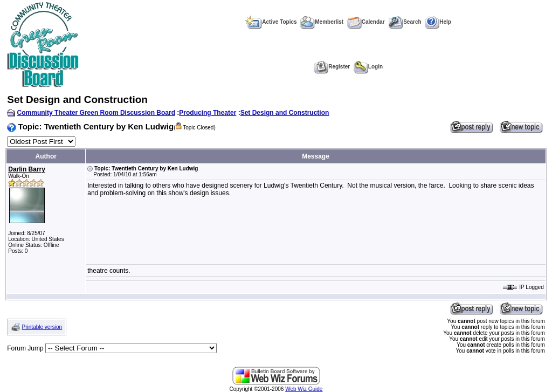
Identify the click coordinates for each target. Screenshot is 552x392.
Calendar (366, 22)
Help (438, 22)
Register (332, 67)
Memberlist (322, 22)
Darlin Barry (27, 169)
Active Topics (271, 22)
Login (368, 67)
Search (405, 22)
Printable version (42, 327)
